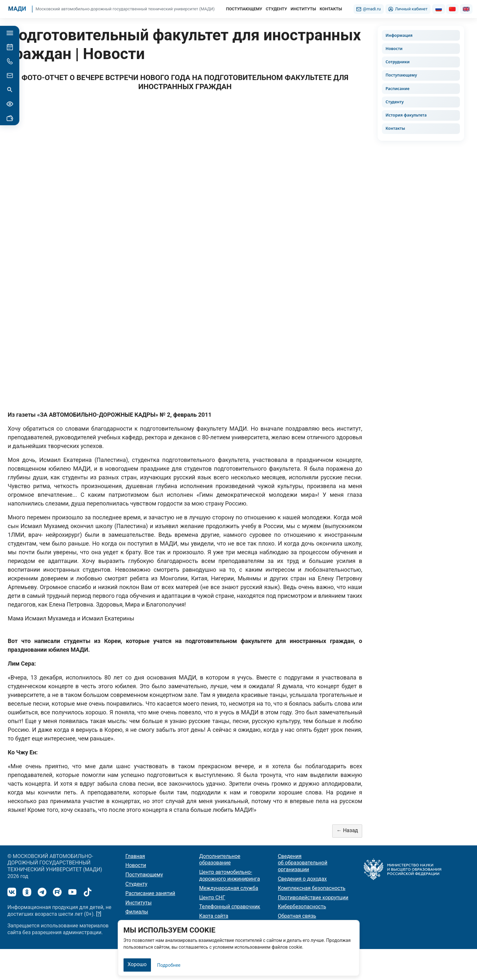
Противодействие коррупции (313, 898)
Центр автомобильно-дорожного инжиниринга (230, 875)
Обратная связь (297, 916)
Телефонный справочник (230, 907)
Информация (399, 35)
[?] (99, 914)
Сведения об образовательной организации (303, 863)
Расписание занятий (150, 893)
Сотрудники (397, 62)
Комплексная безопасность (312, 888)
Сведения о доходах (302, 879)
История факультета (406, 115)
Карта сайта (214, 916)
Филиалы (137, 912)
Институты (139, 903)
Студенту (394, 102)
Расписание (397, 89)
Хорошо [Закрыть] (137, 964)
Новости (394, 49)
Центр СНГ (212, 898)
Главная (135, 856)
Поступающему (401, 75)
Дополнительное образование (220, 860)
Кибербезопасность (302, 907)
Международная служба (229, 888)
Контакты (395, 128)
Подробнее (169, 965)
